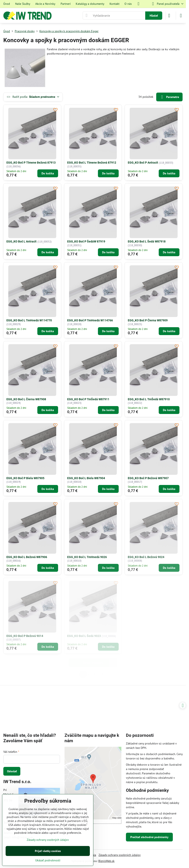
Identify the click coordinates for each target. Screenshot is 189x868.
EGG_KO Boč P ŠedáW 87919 (86, 241)
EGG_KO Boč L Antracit (21, 241)
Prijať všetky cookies (48, 851)
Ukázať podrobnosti (48, 860)
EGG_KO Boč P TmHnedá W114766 (90, 320)
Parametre (169, 97)
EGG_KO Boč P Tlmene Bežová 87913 (31, 163)
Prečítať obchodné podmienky (149, 837)
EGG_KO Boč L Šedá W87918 (147, 241)
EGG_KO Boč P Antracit (143, 163)
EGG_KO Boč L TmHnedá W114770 (29, 320)
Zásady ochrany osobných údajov (120, 855)
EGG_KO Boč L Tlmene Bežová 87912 (92, 163)
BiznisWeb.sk (106, 861)
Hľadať (154, 16)
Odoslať (12, 771)
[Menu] (181, 16)
